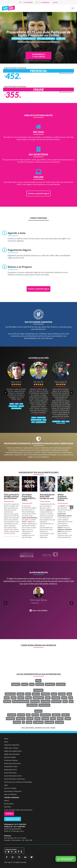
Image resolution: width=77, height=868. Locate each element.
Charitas (25, 684)
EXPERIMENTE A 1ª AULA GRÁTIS (39, 55)
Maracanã (7, 701)
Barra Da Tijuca (10, 694)
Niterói (38, 681)
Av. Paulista (12, 715)
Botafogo (20, 694)
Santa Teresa (35, 701)
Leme (71, 698)
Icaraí (32, 684)
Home (6, 739)
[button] (73, 8)
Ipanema (28, 698)
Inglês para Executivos (12, 754)
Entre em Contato (10, 788)
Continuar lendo (10, 533)
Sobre (6, 742)
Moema (53, 719)
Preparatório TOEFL (11, 767)
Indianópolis (21, 719)
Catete (28, 694)
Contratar (9, 814)
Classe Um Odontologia (45, 600)
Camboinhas (16, 684)
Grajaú (14, 698)
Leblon (64, 698)
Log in (55, 2)
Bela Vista (21, 715)
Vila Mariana (49, 722)
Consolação (10, 719)
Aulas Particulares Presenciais (15, 779)
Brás (28, 715)
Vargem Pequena (44, 705)
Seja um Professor (10, 794)
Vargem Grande (32, 705)
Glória (7, 698)
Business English (10, 757)
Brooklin (35, 715)
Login (6, 785)
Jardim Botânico (38, 698)
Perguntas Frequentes (12, 745)
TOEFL (25, 500)
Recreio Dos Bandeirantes (21, 701)
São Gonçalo (61, 684)
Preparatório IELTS (11, 770)
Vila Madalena (38, 722)
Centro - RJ (36, 694)
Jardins (37, 719)
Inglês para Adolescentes (13, 751)
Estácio (54, 694)
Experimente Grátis (13, 819)
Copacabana (45, 694)
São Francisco (50, 684)
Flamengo (62, 694)
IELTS (32, 498)
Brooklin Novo (45, 715)
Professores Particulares (13, 763)
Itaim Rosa (17, 722)
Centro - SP (66, 715)
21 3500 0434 (28, 2)
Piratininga (40, 684)
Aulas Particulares (10, 773)
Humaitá (21, 698)
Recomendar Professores (13, 791)
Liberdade (45, 719)
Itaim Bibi (30, 719)
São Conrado (45, 701)
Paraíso (68, 719)
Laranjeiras (56, 698)
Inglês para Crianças (11, 748)
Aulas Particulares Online (13, 776)
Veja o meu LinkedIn (40, 608)
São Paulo (38, 711)
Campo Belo (56, 715)
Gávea (69, 694)
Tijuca (65, 701)
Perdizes (60, 719)
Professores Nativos (11, 760)
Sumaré (29, 722)
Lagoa (48, 698)
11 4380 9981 (45, 2)
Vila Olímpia (59, 722)
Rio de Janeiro (38, 690)
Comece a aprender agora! (38, 193)
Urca (71, 701)
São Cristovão (56, 701)
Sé (23, 722)
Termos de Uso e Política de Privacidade (18, 782)
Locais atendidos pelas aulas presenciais (18, 810)
